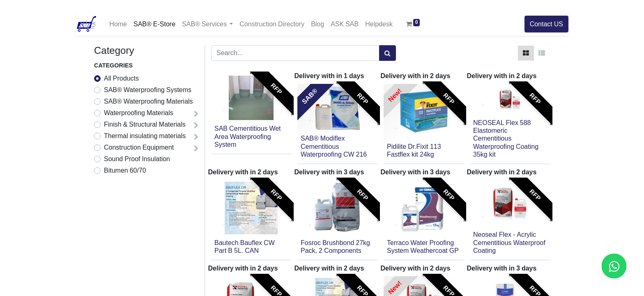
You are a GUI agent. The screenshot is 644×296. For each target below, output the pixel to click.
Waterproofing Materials (139, 113)
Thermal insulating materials (145, 136)
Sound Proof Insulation (137, 159)
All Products (121, 79)
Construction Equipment (139, 148)
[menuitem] (118, 24)
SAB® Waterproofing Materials (148, 102)
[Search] (388, 53)
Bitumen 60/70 (125, 171)
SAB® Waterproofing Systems (148, 90)
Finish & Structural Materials (145, 125)
